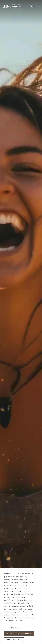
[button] (38, 6)
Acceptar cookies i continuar (19, 634)
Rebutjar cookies (14, 640)
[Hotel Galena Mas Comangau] (12, 6)
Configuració (12, 628)
